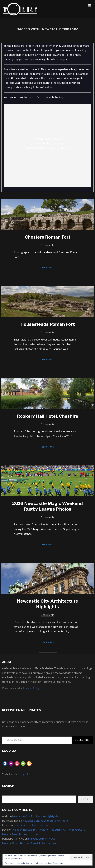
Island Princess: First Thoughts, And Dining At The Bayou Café (49, 830)
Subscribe (82, 740)
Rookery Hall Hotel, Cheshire (48, 416)
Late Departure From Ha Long (31, 825)
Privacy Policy (31, 688)
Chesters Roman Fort (48, 237)
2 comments (48, 615)
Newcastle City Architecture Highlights (35, 816)
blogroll (24, 774)
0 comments (47, 245)
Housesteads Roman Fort (48, 324)
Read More (48, 268)
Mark (5, 834)
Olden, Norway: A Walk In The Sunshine (35, 843)
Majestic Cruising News (26, 834)
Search (85, 799)
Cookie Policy (58, 863)
